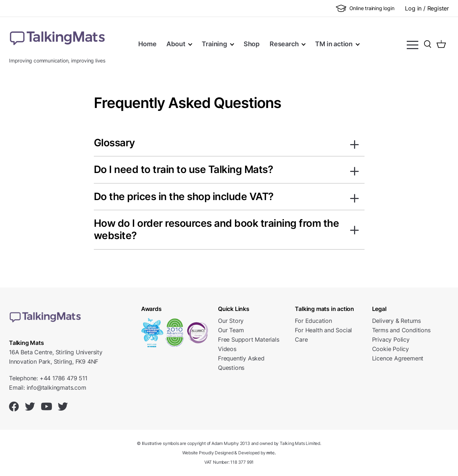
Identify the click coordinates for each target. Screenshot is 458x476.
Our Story (231, 321)
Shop (252, 44)
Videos (227, 349)
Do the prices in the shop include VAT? (184, 197)
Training (214, 44)
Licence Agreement (398, 358)
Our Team (231, 330)
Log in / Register (427, 8)
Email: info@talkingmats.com (48, 388)
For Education (313, 321)
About (176, 44)
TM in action (334, 44)
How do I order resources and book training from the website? (217, 230)
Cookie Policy (391, 349)
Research (284, 44)
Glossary (114, 143)
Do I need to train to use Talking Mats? (184, 170)
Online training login (365, 8)
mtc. (271, 453)
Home (147, 44)
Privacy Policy (391, 339)
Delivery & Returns (396, 321)
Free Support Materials (249, 339)
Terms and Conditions (401, 330)
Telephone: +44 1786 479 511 (48, 378)
